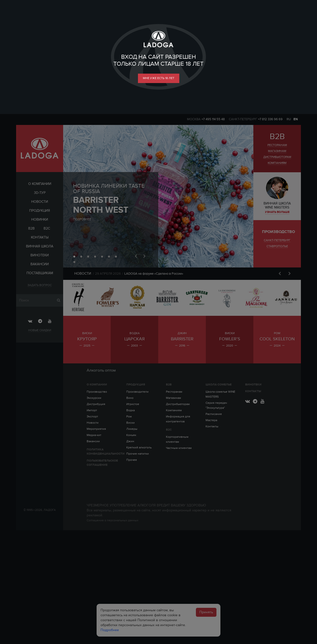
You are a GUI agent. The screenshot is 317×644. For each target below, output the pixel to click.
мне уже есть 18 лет (159, 78)
